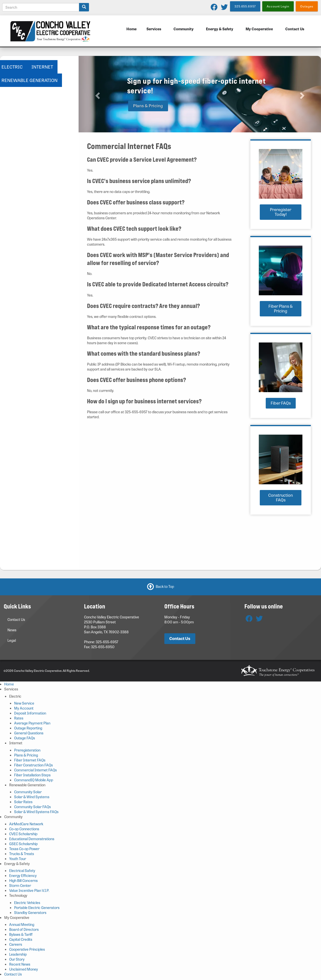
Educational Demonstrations (32, 839)
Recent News (20, 964)
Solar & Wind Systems (32, 797)
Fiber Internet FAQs (30, 760)
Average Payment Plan (32, 723)
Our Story (17, 959)
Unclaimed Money (24, 969)
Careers (16, 944)
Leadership (18, 954)
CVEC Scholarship (23, 834)
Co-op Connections (24, 829)
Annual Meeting (22, 924)
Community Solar (28, 792)
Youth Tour (18, 859)
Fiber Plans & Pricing (281, 308)
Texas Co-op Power (24, 849)
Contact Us (295, 29)
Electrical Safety (22, 870)
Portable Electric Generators (37, 907)
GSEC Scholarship (23, 844)
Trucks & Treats (22, 854)
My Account (24, 708)
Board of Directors (24, 929)
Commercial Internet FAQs (35, 770)
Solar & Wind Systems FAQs (36, 812)
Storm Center (20, 885)
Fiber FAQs (281, 403)
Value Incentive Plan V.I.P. (29, 890)
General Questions (29, 733)
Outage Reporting (28, 728)
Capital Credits (21, 939)
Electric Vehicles (27, 903)
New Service (24, 703)
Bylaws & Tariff (21, 934)
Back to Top (165, 586)
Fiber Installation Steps (32, 775)
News (12, 630)
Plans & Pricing (148, 106)
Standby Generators (30, 912)
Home (131, 29)
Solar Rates (23, 802)
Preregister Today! (281, 212)
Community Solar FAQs (32, 807)
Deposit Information (30, 713)
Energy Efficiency (23, 875)
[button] (97, 94)
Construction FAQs (281, 497)
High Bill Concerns (23, 880)
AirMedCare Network (26, 824)
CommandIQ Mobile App (34, 780)
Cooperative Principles (27, 949)
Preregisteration (27, 750)
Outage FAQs (25, 738)
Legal (12, 640)
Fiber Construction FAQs (33, 765)
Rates (19, 718)
